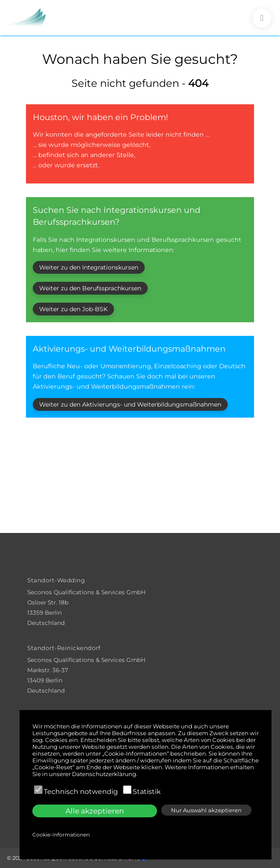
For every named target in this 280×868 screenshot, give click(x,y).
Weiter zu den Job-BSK (73, 309)
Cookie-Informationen (61, 835)
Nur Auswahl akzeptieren (206, 810)
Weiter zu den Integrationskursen (89, 267)
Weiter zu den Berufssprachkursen (90, 288)
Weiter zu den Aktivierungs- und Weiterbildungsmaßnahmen (130, 404)
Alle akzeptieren (95, 811)
